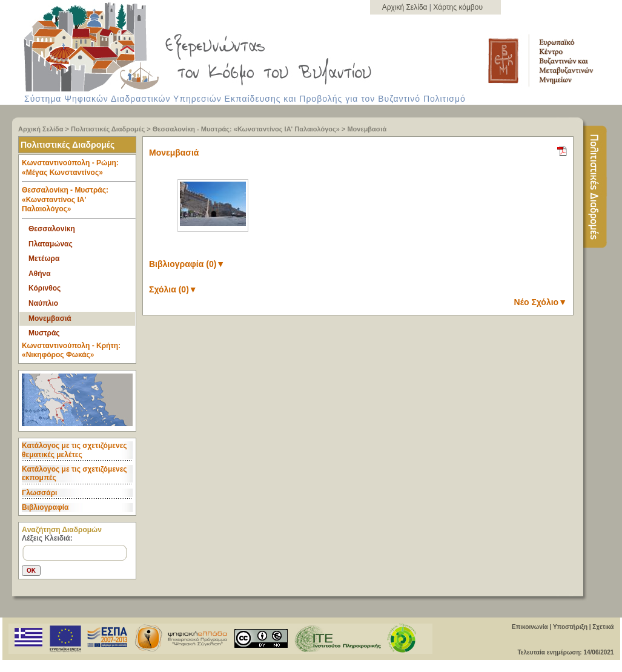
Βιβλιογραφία (45, 507)
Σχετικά (603, 627)
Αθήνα (40, 274)
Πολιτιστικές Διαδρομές (108, 129)
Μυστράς (44, 333)
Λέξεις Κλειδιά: (47, 538)
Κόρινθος (45, 288)
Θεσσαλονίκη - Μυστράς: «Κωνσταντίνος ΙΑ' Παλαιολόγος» (246, 129)
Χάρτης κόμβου (458, 7)
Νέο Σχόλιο (541, 302)
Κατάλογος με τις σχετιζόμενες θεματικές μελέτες (74, 450)
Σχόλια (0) (173, 289)
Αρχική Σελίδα (406, 7)
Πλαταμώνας (51, 244)
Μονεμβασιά (367, 129)
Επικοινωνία (530, 627)
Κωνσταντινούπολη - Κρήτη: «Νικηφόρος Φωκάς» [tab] (71, 351)
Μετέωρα (44, 259)
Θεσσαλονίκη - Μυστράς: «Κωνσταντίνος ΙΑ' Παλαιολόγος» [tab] (79, 203)
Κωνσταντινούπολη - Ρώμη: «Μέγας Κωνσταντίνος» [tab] (79, 170)
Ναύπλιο (43, 303)
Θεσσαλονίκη (52, 229)
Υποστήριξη (570, 627)
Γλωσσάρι (39, 493)
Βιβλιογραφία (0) (187, 264)
